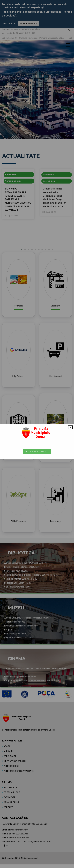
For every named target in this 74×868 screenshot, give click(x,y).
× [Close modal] (70, 427)
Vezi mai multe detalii (37, 451)
